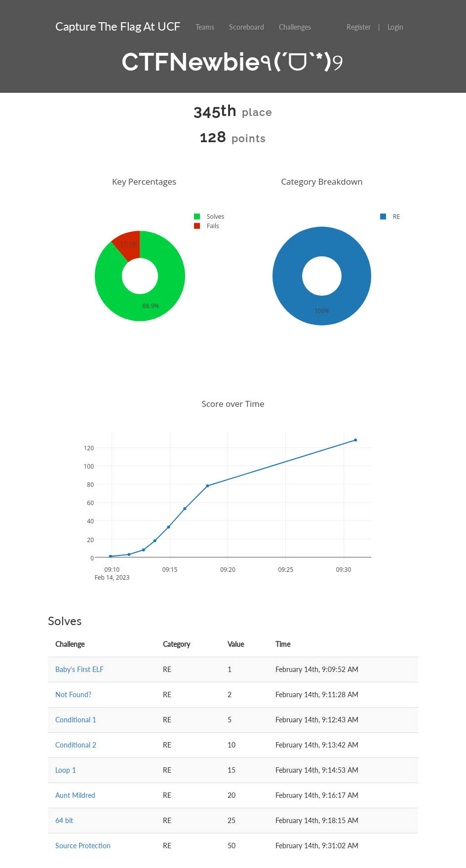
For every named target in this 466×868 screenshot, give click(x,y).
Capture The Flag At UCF (118, 26)
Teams (205, 27)
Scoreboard (247, 27)
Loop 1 (66, 770)
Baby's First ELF (79, 669)
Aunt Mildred (75, 795)
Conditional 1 (76, 720)
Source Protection (83, 846)
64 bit (64, 820)
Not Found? (73, 694)
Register (359, 27)
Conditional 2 (76, 745)
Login (395, 27)
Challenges (295, 27)
